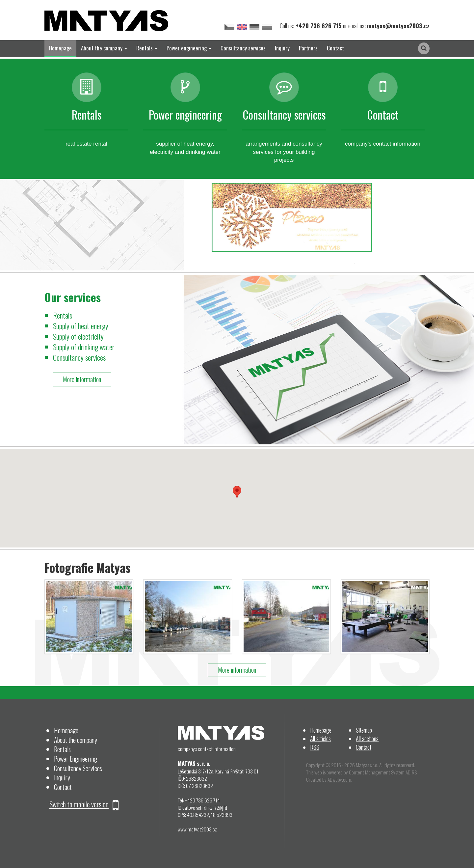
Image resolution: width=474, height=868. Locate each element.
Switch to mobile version (84, 804)
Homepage (60, 48)
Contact (335, 48)
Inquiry (282, 48)
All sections (367, 738)
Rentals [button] (147, 48)
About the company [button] (104, 48)
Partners (308, 48)
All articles (320, 738)
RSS (315, 747)
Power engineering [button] (189, 48)
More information (82, 379)
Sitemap (364, 730)
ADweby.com (339, 779)
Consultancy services (243, 48)
